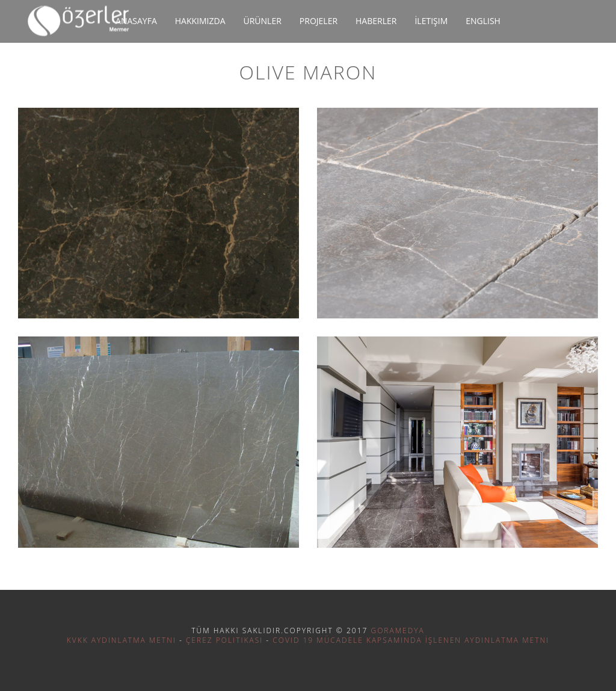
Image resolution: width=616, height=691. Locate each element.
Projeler (319, 21)
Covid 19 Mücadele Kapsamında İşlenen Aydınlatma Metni (411, 640)
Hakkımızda (200, 21)
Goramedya (397, 631)
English (483, 21)
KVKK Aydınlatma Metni (122, 640)
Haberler (376, 21)
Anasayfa (136, 21)
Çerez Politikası (224, 640)
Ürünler (263, 21)
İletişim (431, 21)
